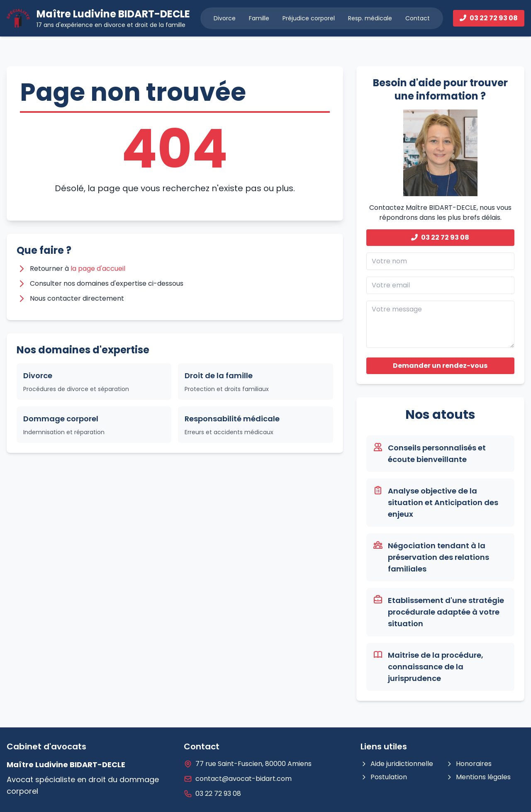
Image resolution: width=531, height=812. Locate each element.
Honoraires (469, 764)
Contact (418, 18)
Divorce (225, 18)
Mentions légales (478, 777)
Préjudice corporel (309, 18)
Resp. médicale (370, 18)
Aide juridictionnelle (397, 764)
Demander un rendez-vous (440, 366)
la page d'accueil (98, 269)
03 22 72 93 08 (440, 237)
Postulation (384, 777)
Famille (259, 18)
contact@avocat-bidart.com (244, 779)
